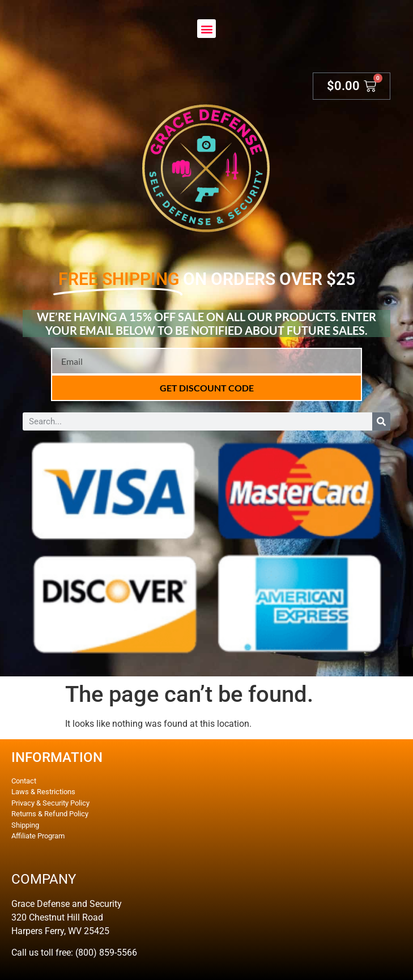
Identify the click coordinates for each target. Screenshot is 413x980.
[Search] (381, 421)
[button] (206, 29)
